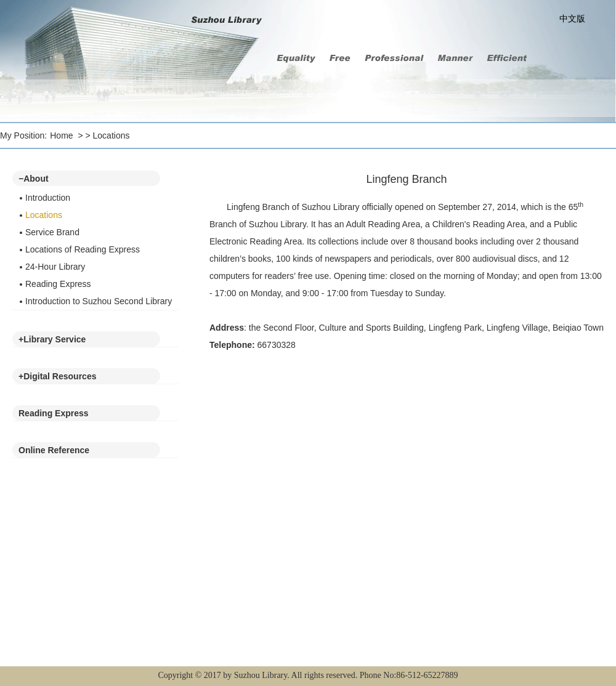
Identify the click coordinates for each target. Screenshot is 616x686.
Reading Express (58, 284)
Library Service (52, 339)
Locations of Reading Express (83, 249)
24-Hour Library (55, 267)
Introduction (48, 198)
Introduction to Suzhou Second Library (99, 301)
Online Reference (54, 450)
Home (61, 135)
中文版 (572, 18)
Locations (111, 135)
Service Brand (52, 232)
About (34, 179)
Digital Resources (57, 376)
